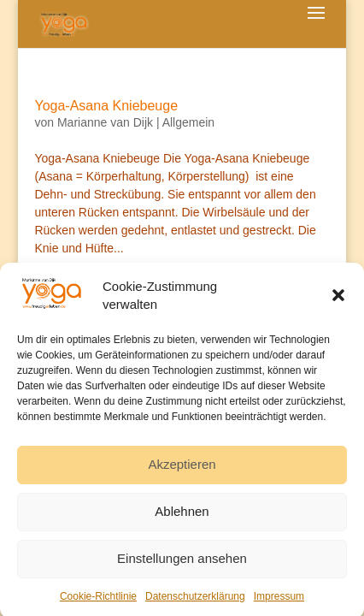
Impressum (279, 601)
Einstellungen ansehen (182, 563)
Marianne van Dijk (105, 122)
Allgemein (188, 122)
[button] (338, 300)
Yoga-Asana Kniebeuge (106, 106)
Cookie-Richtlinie (98, 601)
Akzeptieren (182, 469)
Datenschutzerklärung (195, 601)
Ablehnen (182, 516)
